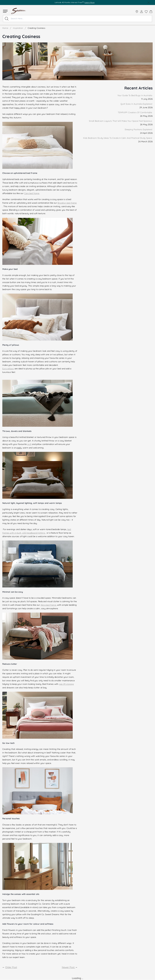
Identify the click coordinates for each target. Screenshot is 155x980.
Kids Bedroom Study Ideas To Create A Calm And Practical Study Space (118, 138)
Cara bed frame (32, 193)
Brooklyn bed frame (67, 203)
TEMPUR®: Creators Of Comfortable (135, 112)
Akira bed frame (48, 605)
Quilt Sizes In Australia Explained (137, 104)
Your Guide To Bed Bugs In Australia (135, 95)
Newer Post (68, 967)
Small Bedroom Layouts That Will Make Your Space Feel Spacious (121, 121)
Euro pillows (8, 369)
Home (5, 28)
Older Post (11, 967)
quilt (29, 444)
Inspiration (18, 28)
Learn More (90, 2)
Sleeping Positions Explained (139, 129)
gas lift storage (66, 684)
